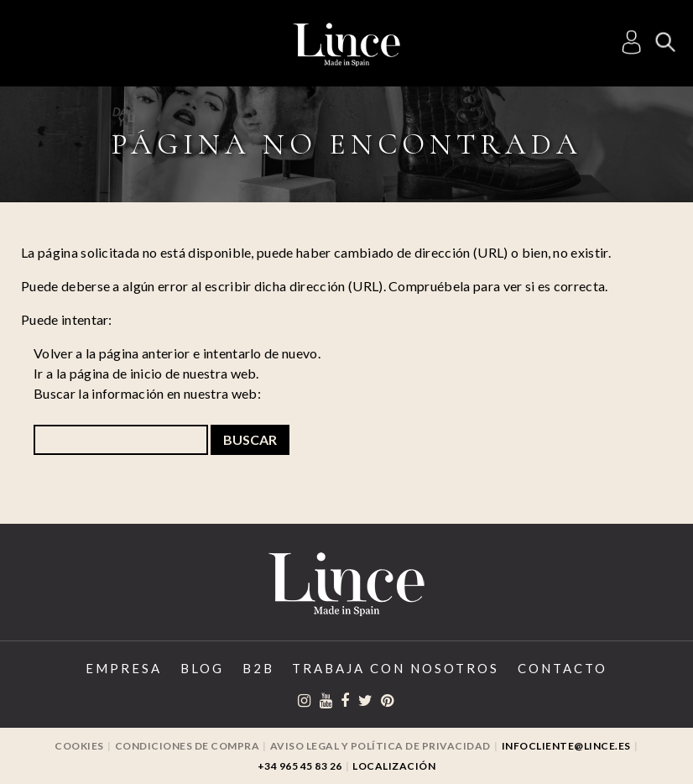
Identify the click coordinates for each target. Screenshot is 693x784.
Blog (202, 668)
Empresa (124, 668)
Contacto (563, 668)
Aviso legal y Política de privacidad (380, 746)
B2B (258, 668)
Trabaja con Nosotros (396, 668)
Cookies (79, 746)
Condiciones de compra (188, 746)
